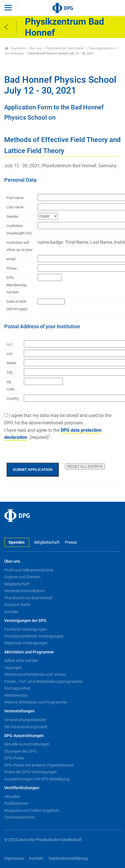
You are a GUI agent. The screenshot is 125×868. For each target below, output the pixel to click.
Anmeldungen (14, 53)
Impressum (14, 859)
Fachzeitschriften (20, 817)
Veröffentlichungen (22, 788)
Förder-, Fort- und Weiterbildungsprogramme (43, 681)
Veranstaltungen (19, 711)
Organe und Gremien (22, 577)
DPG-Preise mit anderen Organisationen (39, 765)
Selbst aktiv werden (21, 660)
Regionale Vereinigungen (26, 643)
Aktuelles (12, 797)
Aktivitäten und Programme (29, 652)
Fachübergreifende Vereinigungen (34, 636)
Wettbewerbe (16, 695)
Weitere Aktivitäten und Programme (35, 702)
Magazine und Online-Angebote (32, 810)
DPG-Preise (14, 758)
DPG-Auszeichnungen (24, 736)
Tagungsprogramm (102, 48)
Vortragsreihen (17, 688)
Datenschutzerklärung (68, 859)
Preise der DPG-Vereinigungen (30, 772)
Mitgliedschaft (47, 542)
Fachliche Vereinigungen (26, 629)
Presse (71, 542)
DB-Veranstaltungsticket (26, 727)
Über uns (35, 48)
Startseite (15, 48)
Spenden (17, 542)
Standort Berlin (17, 605)
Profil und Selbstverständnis (29, 570)
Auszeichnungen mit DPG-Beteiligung (37, 779)
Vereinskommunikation (25, 591)
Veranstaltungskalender (25, 720)
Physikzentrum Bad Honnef (65, 48)
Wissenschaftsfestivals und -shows (35, 674)
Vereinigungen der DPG (25, 621)
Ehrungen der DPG (20, 751)
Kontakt (11, 612)
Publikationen (16, 803)
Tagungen (13, 668)
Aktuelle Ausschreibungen (27, 744)
